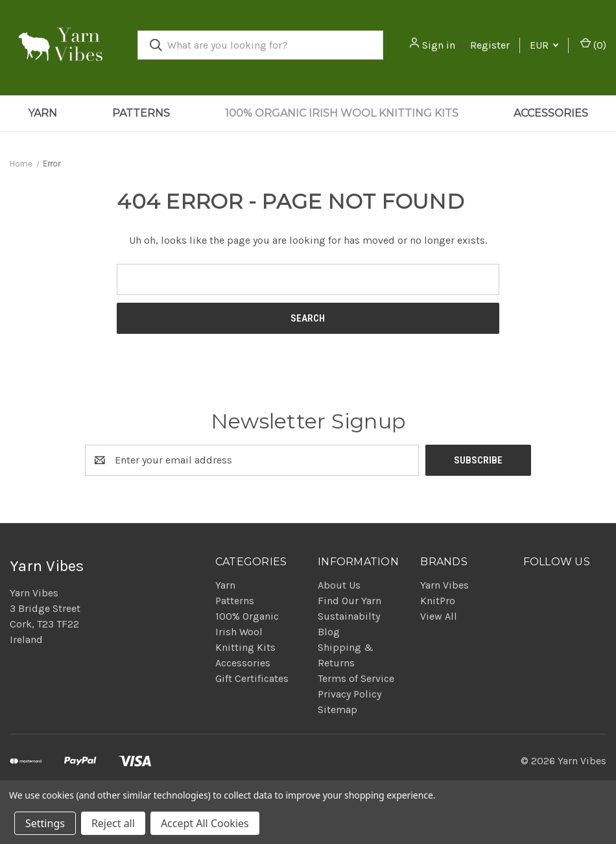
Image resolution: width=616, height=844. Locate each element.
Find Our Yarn (349, 601)
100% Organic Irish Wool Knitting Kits (342, 113)
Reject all (113, 823)
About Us (339, 585)
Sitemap (338, 709)
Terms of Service (356, 678)
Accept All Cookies (205, 823)
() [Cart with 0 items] (593, 44)
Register (490, 45)
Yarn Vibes (444, 585)
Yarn (42, 113)
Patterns (141, 113)
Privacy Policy (349, 694)
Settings (45, 823)
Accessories (551, 113)
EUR (544, 45)
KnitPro (438, 601)
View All (439, 616)
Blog (329, 632)
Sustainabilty (349, 616)
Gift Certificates (252, 678)
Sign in (439, 45)
